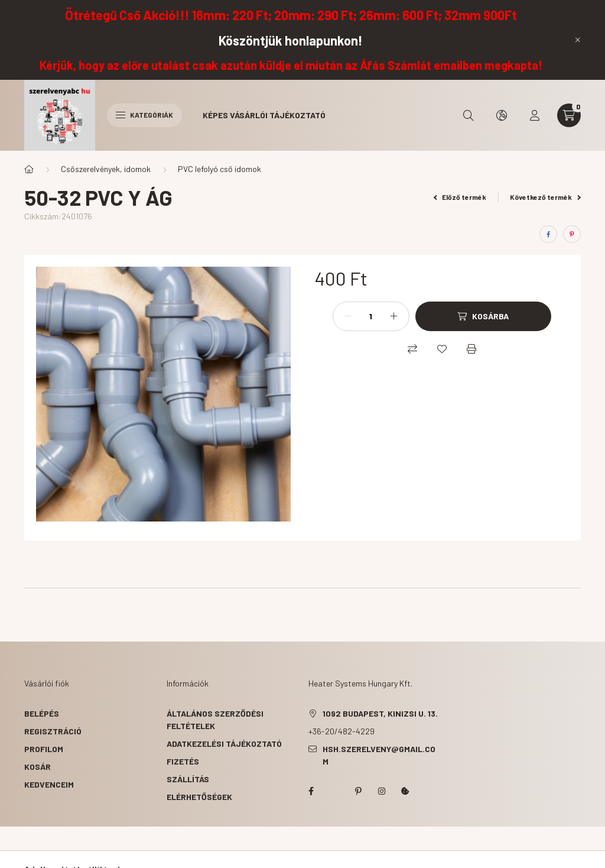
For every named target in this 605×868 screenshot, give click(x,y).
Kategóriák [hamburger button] (144, 115)
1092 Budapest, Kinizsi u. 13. (380, 713)
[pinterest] (572, 234)
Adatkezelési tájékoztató (224, 744)
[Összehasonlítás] (412, 349)
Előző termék (460, 197)
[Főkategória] (29, 169)
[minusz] (348, 316)
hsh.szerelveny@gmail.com (379, 755)
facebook (311, 791)
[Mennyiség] (371, 316)
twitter (334, 791)
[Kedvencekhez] (442, 349)
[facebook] (548, 234)
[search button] (469, 115)
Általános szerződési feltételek (215, 720)
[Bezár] (578, 40)
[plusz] (394, 316)
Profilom (44, 749)
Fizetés (183, 761)
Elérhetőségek (199, 797)
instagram (382, 791)
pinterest (358, 791)
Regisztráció (53, 731)
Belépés (42, 713)
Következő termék (545, 197)
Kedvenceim (49, 784)
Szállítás (188, 779)
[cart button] (569, 115)
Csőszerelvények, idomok (106, 169)
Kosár (38, 767)
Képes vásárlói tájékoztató (264, 115)
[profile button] (535, 115)
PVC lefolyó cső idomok (219, 169)
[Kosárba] (483, 316)
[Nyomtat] (471, 349)
